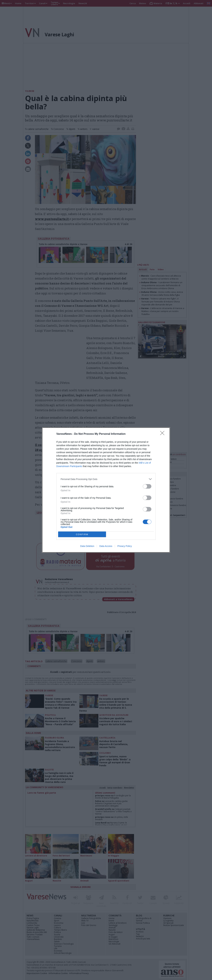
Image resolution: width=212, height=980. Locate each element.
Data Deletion (87, 546)
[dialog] (106, 490)
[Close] (163, 434)
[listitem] (106, 479)
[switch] (147, 486)
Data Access (106, 546)
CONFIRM (82, 534)
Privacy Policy (125, 546)
